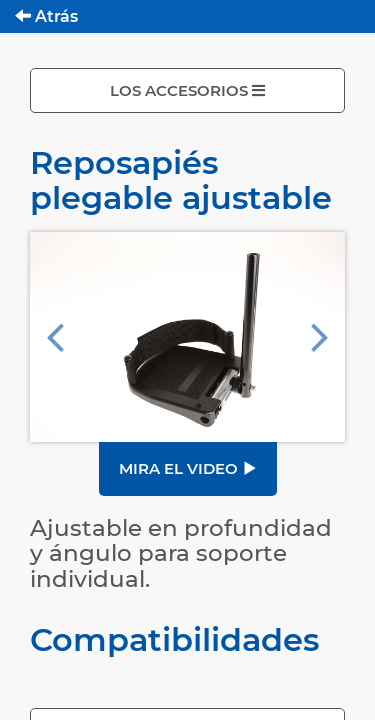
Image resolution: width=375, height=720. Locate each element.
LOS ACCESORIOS (187, 90)
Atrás (46, 16)
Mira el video (188, 468)
